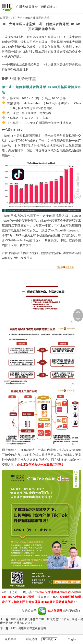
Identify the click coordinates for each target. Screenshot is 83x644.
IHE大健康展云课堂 (37, 18)
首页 (5, 18)
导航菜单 (10, 639)
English (72, 639)
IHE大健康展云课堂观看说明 (28, 628)
